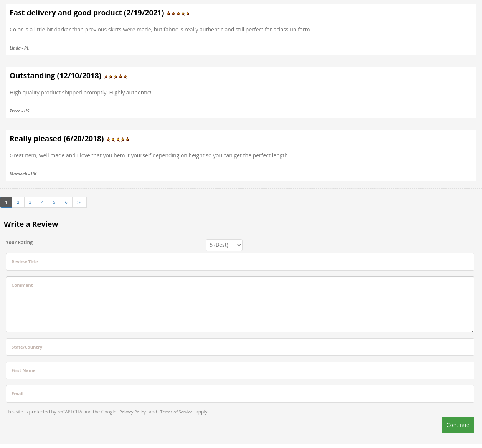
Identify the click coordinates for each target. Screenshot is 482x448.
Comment (22, 285)
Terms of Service (176, 412)
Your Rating (19, 242)
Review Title (25, 262)
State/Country (27, 347)
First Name (23, 370)
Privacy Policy (133, 412)
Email (17, 394)
